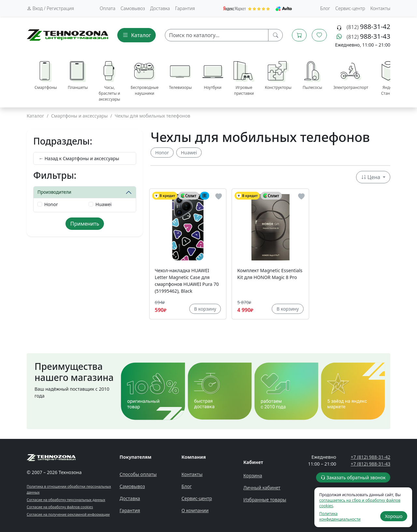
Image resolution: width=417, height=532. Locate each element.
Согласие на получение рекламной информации (68, 514)
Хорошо (394, 516)
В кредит (165, 196)
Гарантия (185, 8)
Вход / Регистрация (50, 8)
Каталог (36, 116)
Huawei (103, 204)
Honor (51, 204)
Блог (325, 8)
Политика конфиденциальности (340, 516)
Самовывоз (133, 8)
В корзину (205, 309)
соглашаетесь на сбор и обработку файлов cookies (360, 503)
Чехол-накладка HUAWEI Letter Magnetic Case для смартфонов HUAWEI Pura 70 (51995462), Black (187, 281)
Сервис (350, 8)
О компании (195, 510)
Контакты (380, 8)
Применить (85, 224)
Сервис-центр (197, 498)
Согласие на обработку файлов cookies (60, 507)
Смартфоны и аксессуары (79, 116)
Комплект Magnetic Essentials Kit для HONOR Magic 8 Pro (270, 274)
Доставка (160, 8)
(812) (368, 27)
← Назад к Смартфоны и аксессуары (79, 158)
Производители (54, 192)
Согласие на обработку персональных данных (66, 500)
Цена (371, 177)
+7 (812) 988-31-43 (371, 464)
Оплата (108, 8)
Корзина (253, 476)
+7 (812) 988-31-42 (371, 457)
